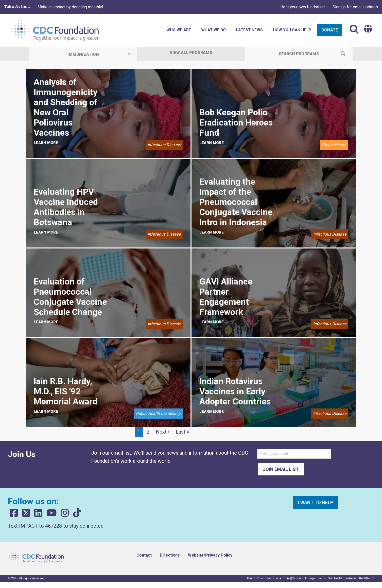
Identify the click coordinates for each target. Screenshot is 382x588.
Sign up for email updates (355, 7)
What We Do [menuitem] (213, 30)
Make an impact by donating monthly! (70, 7)
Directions (170, 555)
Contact (144, 555)
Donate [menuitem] (330, 30)
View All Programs (191, 53)
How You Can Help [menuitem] (292, 30)
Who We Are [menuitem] (179, 30)
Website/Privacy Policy (210, 555)
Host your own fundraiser (303, 7)
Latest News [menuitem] (249, 30)
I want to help (316, 502)
